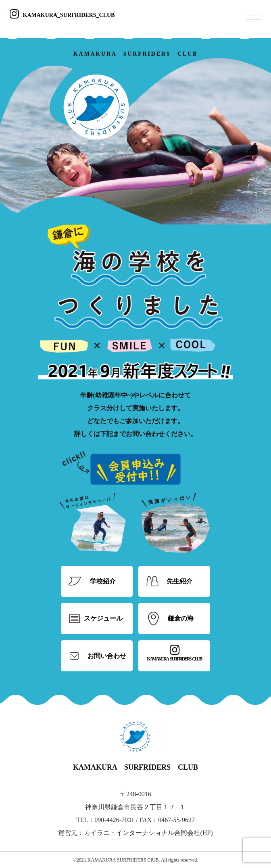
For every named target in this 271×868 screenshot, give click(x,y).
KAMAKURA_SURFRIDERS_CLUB (62, 15)
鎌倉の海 (181, 618)
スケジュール (103, 618)
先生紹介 (179, 581)
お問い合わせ (107, 656)
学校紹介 (103, 581)
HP (206, 833)
